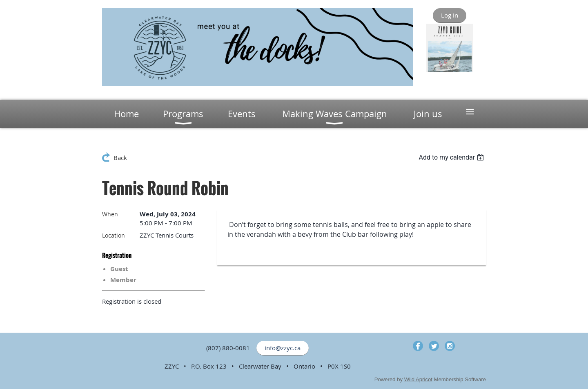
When (110, 214)
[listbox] (452, 157)
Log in (450, 15)
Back (120, 158)
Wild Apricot (418, 379)
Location (114, 235)
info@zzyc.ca (283, 348)
